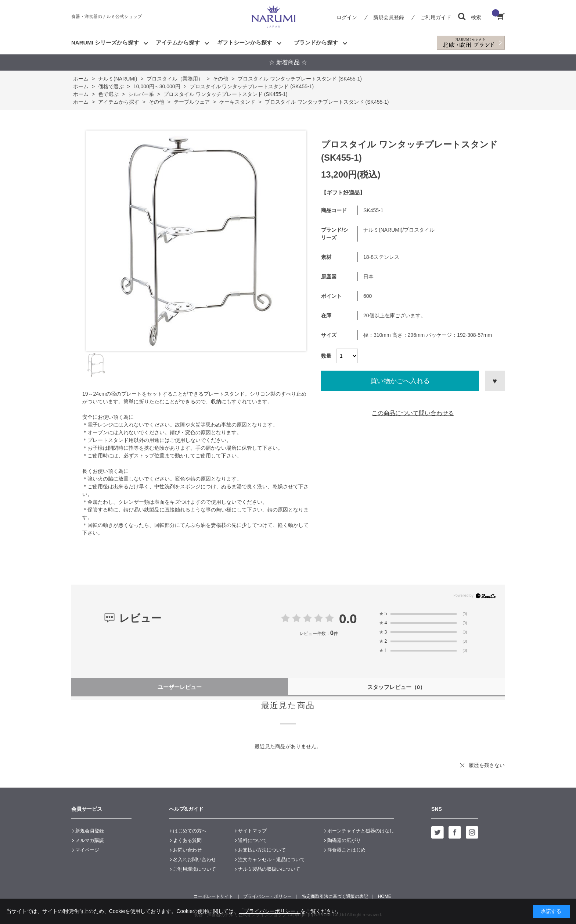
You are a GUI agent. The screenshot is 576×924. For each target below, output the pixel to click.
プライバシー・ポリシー (267, 896)
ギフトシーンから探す (245, 42)
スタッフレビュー (397, 687)
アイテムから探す (178, 42)
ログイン (347, 17)
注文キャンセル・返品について (271, 859)
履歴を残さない (487, 765)
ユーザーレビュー (180, 687)
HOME (385, 896)
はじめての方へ (190, 831)
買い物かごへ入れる (400, 381)
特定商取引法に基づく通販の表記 (335, 896)
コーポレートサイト (213, 896)
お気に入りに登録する (495, 381)
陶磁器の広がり (344, 840)
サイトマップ (252, 831)
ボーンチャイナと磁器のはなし (361, 831)
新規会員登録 (389, 17)
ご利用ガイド (436, 17)
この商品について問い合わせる (413, 413)
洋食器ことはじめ (346, 850)
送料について (252, 840)
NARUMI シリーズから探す (105, 42)
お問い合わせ (187, 850)
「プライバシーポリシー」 (270, 911)
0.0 (348, 618)
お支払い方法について (262, 850)
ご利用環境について (195, 869)
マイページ (87, 850)
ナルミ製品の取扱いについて (269, 869)
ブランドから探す (316, 42)
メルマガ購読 (90, 840)
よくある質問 (187, 840)
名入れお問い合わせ (195, 859)
